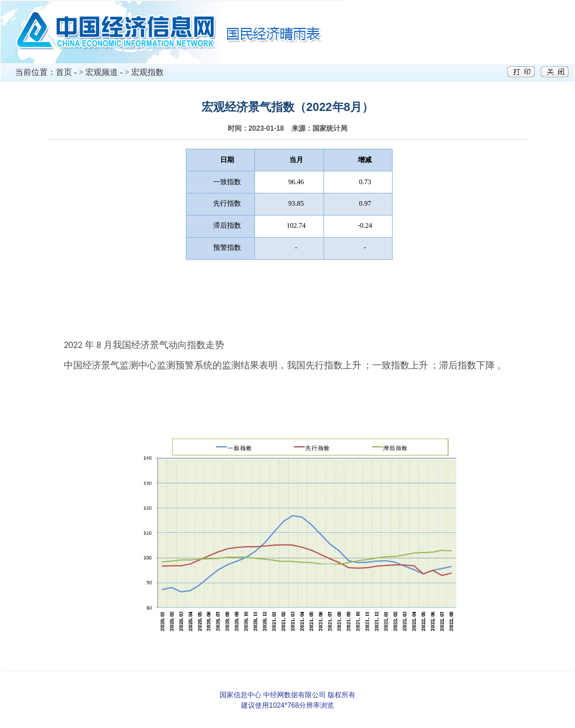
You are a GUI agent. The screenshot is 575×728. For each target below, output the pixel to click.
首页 (64, 72)
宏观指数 (148, 72)
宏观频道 (102, 72)
